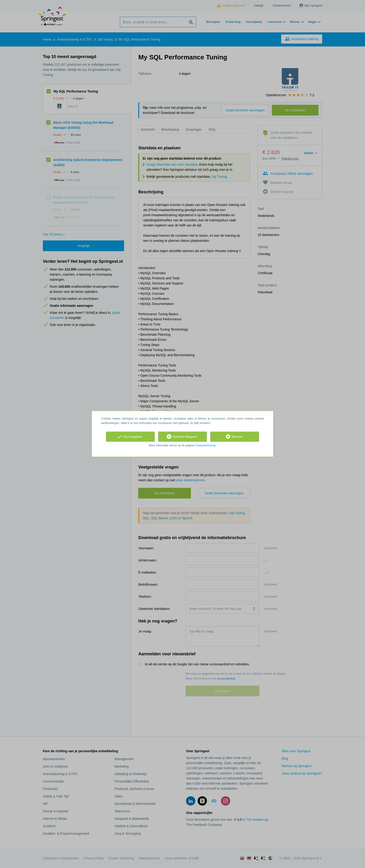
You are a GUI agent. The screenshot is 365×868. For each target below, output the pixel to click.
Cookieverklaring (205, 445)
